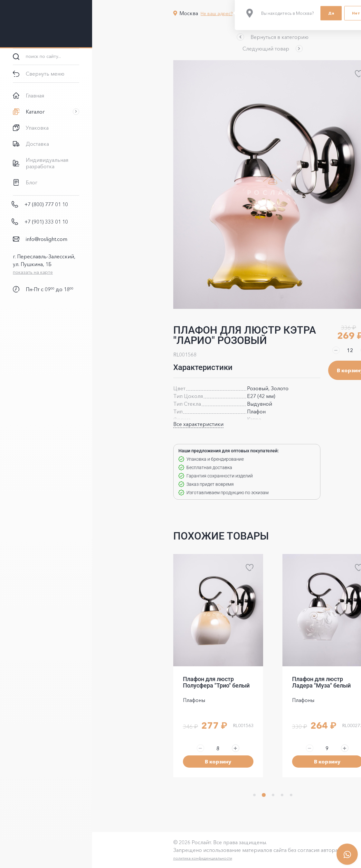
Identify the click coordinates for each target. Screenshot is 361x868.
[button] (226, 37)
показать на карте (33, 272)
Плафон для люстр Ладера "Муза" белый (275, 682)
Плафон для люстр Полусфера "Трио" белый (170, 682)
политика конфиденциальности (157, 858)
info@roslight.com (47, 239)
